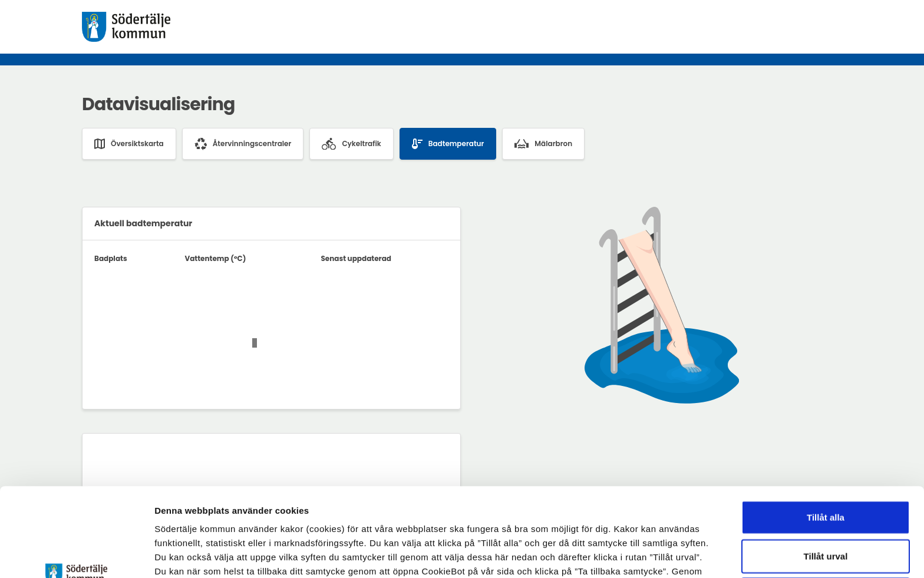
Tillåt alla (826, 434)
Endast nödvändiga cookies (826, 511)
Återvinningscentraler (243, 144)
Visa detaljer (646, 555)
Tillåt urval (826, 473)
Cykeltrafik (351, 144)
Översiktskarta (129, 144)
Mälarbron (543, 143)
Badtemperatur (448, 144)
